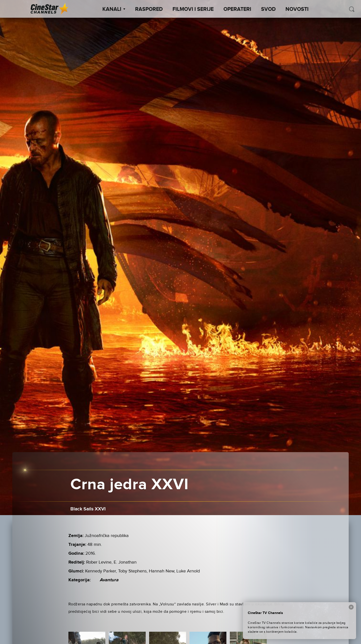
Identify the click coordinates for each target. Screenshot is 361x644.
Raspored (149, 9)
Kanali (114, 9)
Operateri (237, 9)
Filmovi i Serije (193, 9)
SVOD (268, 9)
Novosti (297, 9)
